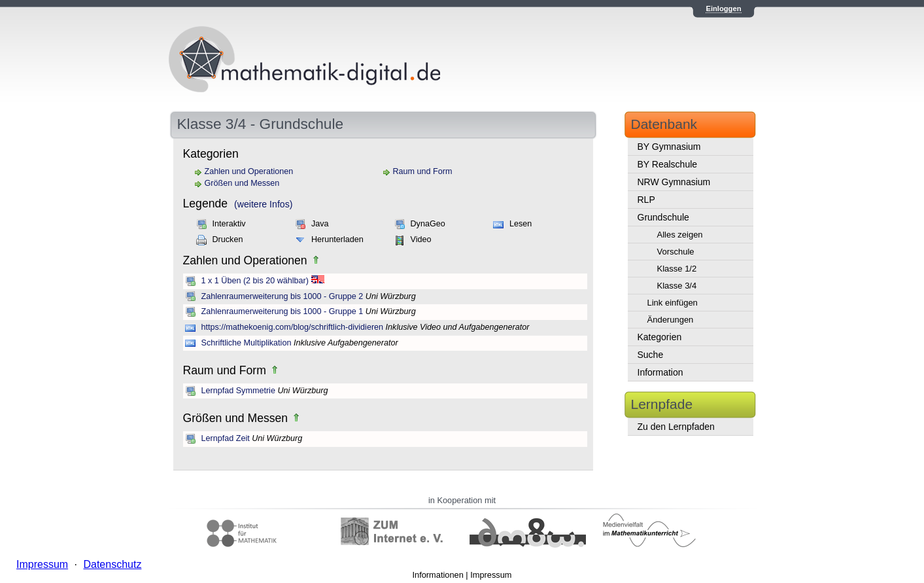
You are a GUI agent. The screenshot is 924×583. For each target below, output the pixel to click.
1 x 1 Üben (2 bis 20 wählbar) (255, 281)
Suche (651, 355)
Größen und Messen (242, 183)
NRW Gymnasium (674, 182)
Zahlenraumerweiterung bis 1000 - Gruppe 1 (282, 311)
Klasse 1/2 (677, 269)
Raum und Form (423, 171)
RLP (646, 200)
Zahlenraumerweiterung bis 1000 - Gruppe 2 (282, 296)
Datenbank (664, 124)
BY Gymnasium (669, 147)
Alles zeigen (680, 235)
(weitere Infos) (263, 204)
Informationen (438, 575)
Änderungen (671, 320)
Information (660, 372)
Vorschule (676, 252)
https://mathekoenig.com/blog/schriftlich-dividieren (293, 327)
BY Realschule (668, 164)
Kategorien (660, 337)
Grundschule (663, 217)
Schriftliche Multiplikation (247, 343)
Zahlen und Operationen (249, 171)
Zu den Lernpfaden (676, 427)
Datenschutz (112, 564)
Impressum (491, 575)
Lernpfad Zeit (226, 438)
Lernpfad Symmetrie (238, 391)
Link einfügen (673, 303)
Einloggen (723, 9)
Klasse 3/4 (677, 286)
